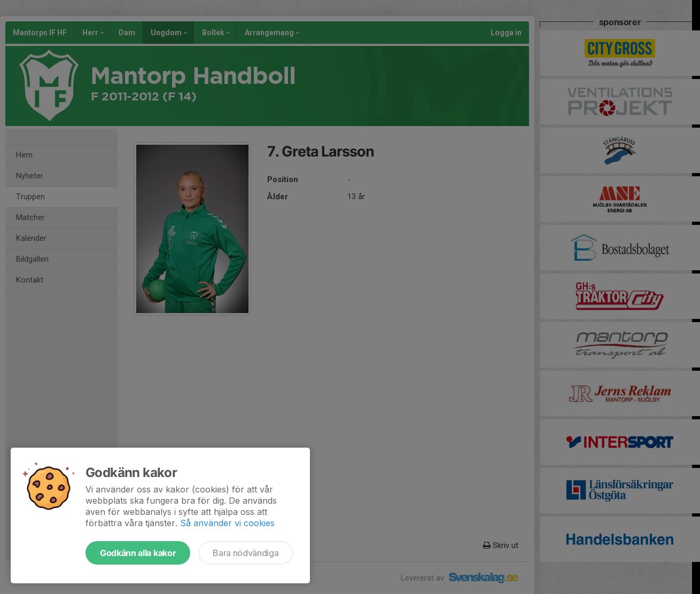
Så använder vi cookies (227, 523)
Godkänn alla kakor (138, 553)
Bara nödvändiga (246, 553)
